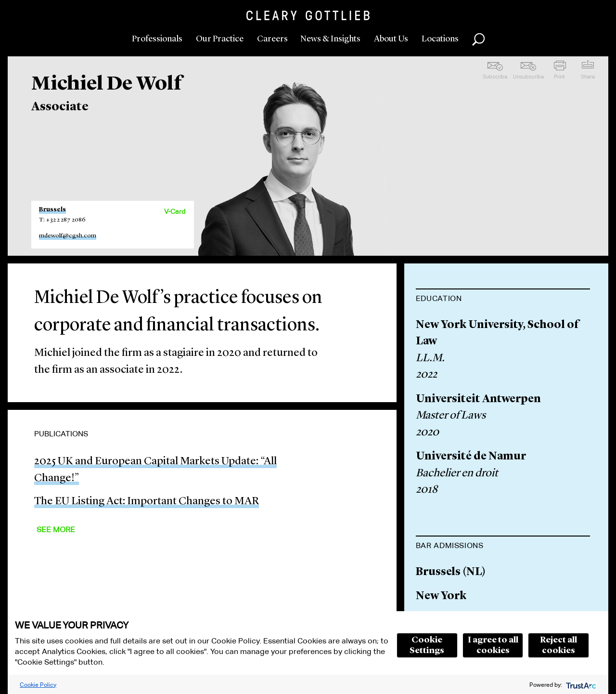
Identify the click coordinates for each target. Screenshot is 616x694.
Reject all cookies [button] (558, 645)
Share (588, 77)
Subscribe (495, 77)
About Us (391, 39)
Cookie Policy (38, 685)
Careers (272, 39)
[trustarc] (580, 685)
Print (559, 77)
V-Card (175, 211)
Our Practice (220, 39)
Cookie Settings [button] (427, 645)
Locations (440, 39)
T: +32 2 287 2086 (62, 220)
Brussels (52, 210)
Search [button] (478, 39)
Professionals (157, 39)
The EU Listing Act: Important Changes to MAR (147, 502)
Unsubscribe (528, 77)
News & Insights (330, 39)
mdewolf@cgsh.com (68, 236)
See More (56, 530)
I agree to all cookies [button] (493, 645)
